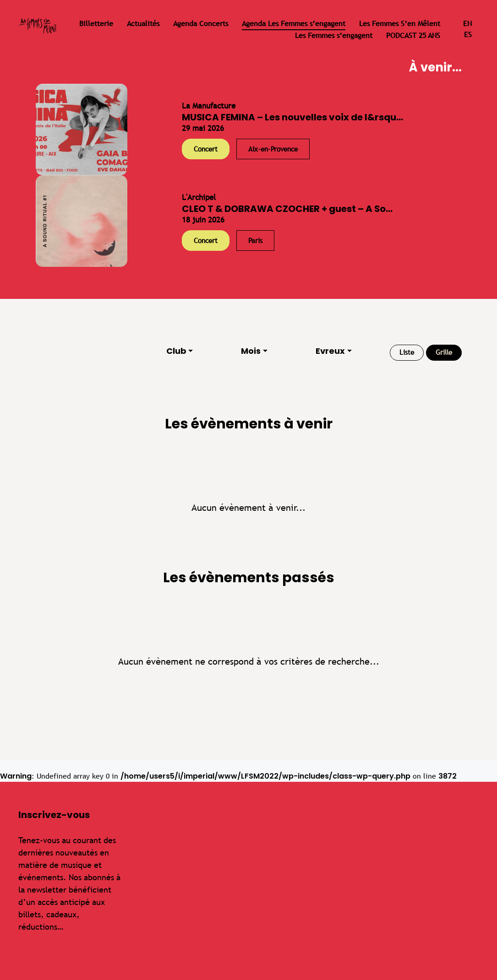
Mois (251, 351)
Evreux (330, 351)
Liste (407, 352)
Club (176, 351)
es (468, 35)
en (467, 24)
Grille (444, 352)
